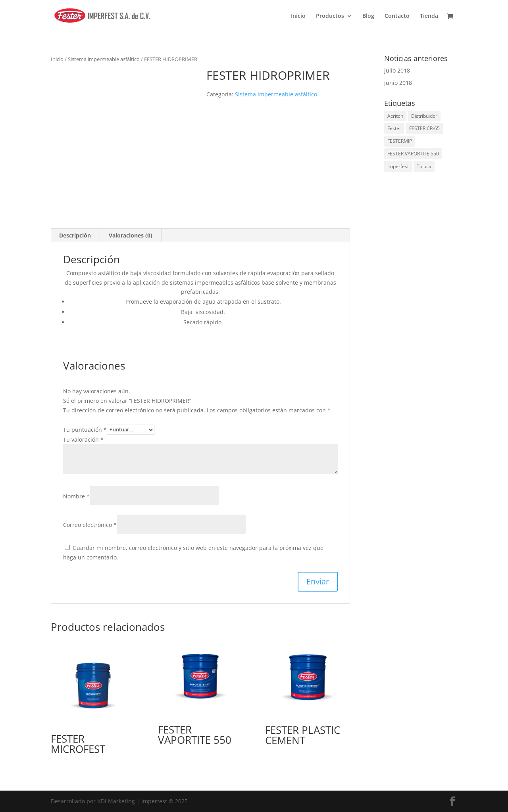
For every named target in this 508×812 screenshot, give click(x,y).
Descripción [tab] (75, 235)
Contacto (397, 16)
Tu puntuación (85, 429)
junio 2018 (398, 83)
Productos (330, 16)
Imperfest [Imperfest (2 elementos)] (398, 166)
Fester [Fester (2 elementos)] (394, 128)
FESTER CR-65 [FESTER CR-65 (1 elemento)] (424, 128)
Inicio (298, 16)
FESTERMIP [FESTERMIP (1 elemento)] (400, 141)
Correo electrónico (90, 525)
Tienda (429, 16)
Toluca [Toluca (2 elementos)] (424, 166)
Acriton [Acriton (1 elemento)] (395, 116)
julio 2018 (397, 70)
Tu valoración (83, 440)
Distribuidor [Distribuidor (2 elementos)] (424, 116)
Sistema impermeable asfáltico (104, 59)
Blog (368, 16)
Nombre (76, 496)
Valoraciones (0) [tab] (131, 235)
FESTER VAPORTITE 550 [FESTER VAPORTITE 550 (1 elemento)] (413, 154)
